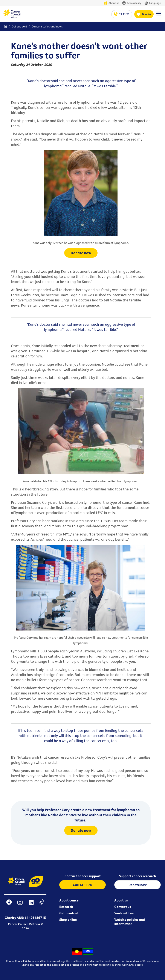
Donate (146, 14)
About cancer (70, 900)
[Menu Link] (159, 15)
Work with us (124, 913)
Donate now (81, 253)
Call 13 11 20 (82, 885)
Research (66, 907)
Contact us (123, 907)
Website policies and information (130, 922)
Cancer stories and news (47, 26)
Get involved (69, 913)
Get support (19, 26)
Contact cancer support (83, 876)
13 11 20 (124, 14)
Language (153, 3)
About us (111, 3)
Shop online (68, 920)
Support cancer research (137, 876)
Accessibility (132, 3)
